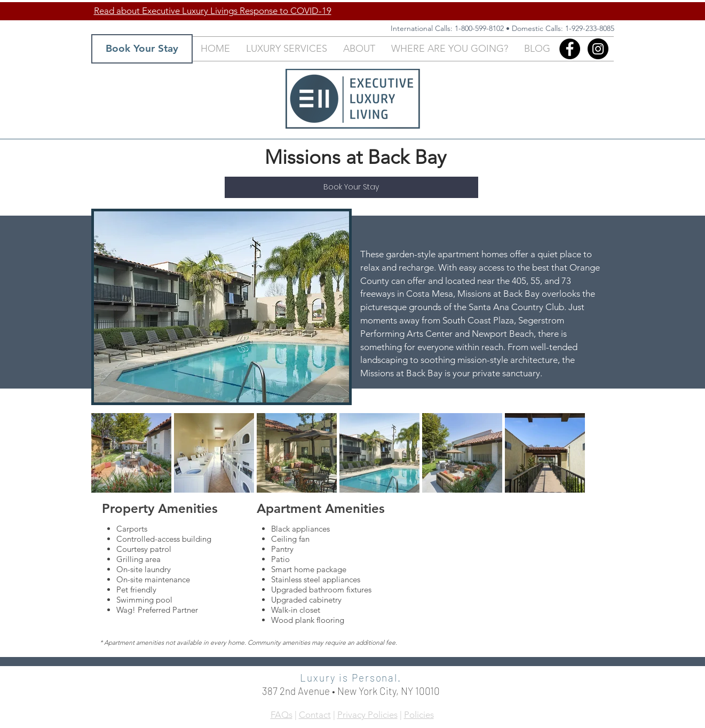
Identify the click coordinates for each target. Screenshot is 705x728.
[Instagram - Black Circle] (598, 49)
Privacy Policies (367, 715)
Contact (315, 715)
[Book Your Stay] (142, 49)
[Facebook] (570, 49)
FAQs (282, 715)
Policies (419, 715)
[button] (287, 49)
